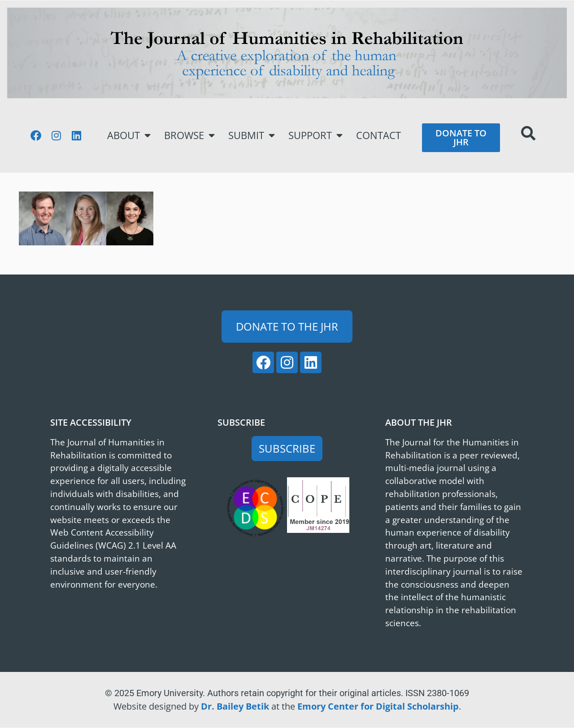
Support (315, 135)
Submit (252, 135)
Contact (378, 135)
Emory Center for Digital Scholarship (378, 706)
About (129, 135)
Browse (189, 135)
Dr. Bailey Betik (235, 706)
